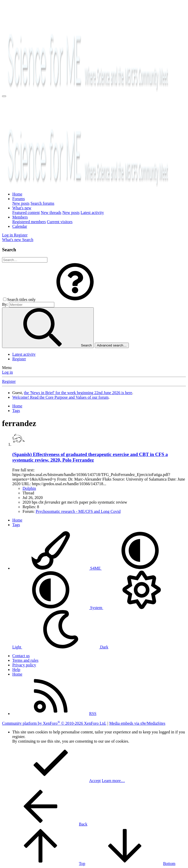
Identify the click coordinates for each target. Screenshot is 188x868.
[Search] (28, 240)
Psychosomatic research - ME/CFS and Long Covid (78, 511)
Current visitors (60, 222)
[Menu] (4, 96)
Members (20, 217)
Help (16, 670)
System (58, 608)
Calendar (20, 226)
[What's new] (12, 240)
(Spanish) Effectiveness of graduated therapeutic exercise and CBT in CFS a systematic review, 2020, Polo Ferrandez (90, 457)
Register (19, 359)
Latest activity (92, 213)
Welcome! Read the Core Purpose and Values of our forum (60, 397)
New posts (21, 203)
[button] (75, 300)
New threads (51, 213)
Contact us (21, 656)
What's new (22, 208)
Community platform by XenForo (54, 723)
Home (17, 194)
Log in (7, 372)
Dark (65, 647)
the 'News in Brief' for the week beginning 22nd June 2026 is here (78, 393)
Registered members (29, 222)
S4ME (57, 568)
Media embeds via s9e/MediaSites (137, 723)
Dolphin (29, 488)
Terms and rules (25, 660)
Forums (19, 199)
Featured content (26, 213)
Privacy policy (24, 665)
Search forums (42, 203)
